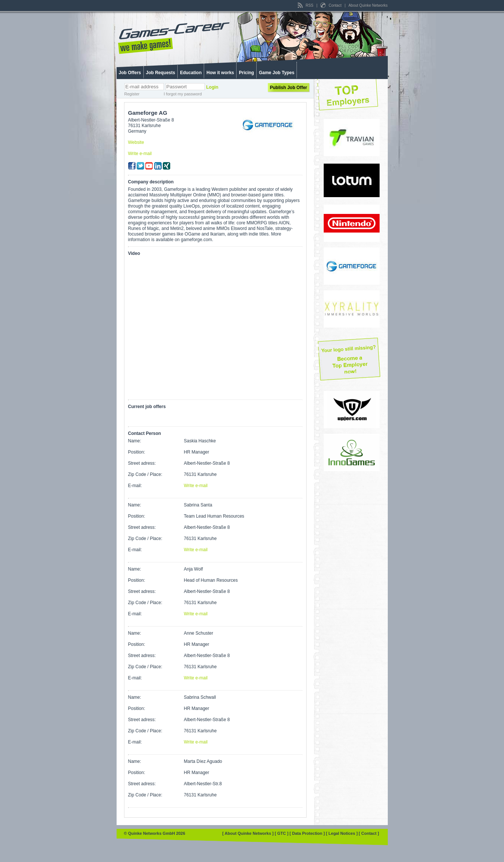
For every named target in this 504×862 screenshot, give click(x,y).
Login (213, 87)
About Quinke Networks (368, 5)
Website (136, 142)
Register (132, 94)
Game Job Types (277, 73)
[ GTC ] (282, 833)
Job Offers (130, 73)
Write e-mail (140, 154)
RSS (306, 5)
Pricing (246, 73)
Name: (135, 441)
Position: (137, 452)
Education (191, 73)
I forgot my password (183, 94)
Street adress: (142, 463)
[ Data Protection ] (308, 833)
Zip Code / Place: (145, 474)
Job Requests (161, 73)
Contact (331, 5)
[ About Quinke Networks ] (249, 833)
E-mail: (135, 486)
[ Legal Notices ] (342, 833)
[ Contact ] (369, 833)
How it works (220, 73)
